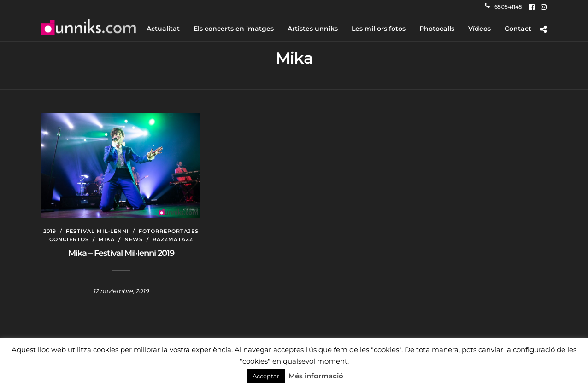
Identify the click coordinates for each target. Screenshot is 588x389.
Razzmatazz (173, 239)
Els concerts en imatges (234, 29)
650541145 (503, 7)
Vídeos (479, 29)
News (134, 239)
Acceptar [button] (266, 376)
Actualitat (163, 29)
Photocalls (437, 29)
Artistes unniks (313, 29)
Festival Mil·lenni (97, 231)
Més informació (316, 376)
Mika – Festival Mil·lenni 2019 (121, 253)
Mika (107, 239)
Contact (518, 29)
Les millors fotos (379, 29)
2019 (50, 231)
